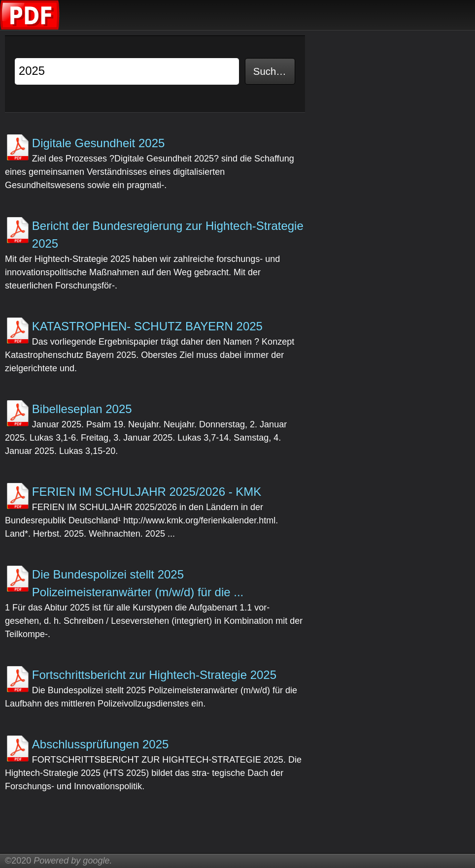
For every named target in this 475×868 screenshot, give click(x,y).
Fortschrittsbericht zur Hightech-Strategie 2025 (154, 675)
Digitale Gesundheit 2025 (99, 143)
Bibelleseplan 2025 (82, 409)
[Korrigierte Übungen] (30, 27)
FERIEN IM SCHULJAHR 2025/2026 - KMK (147, 492)
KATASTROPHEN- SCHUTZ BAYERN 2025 (147, 326)
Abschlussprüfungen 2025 (101, 744)
